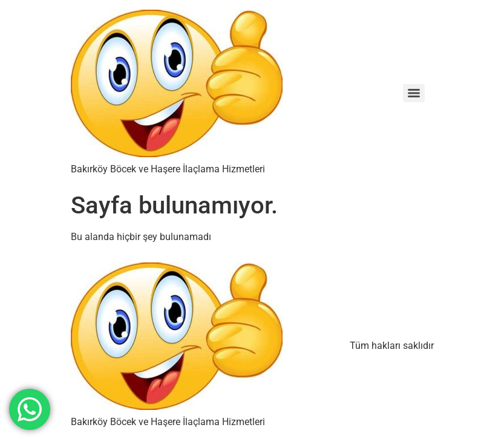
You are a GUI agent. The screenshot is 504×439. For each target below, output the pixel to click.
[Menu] (414, 93)
